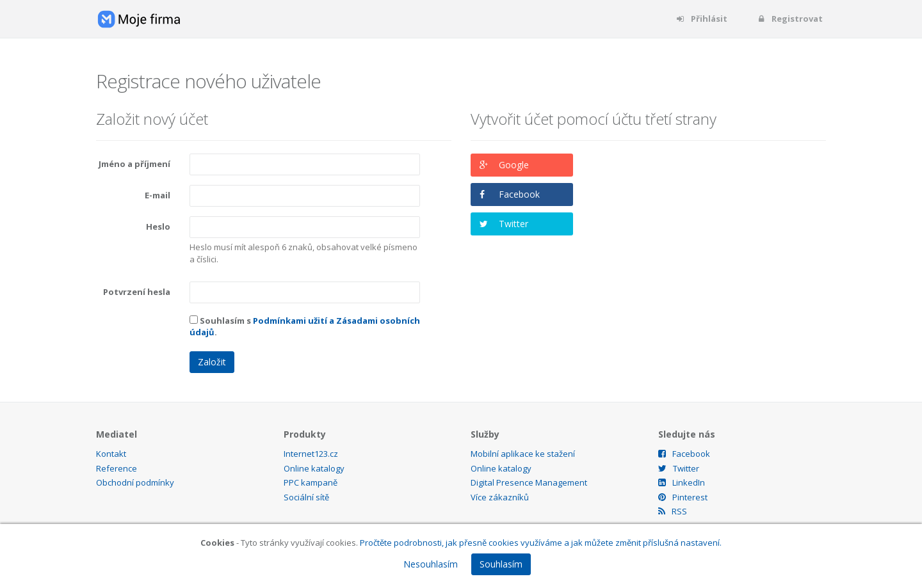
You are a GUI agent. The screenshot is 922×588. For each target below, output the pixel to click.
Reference (117, 468)
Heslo (158, 226)
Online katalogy (314, 468)
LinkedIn (682, 482)
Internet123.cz (311, 454)
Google (514, 165)
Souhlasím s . (305, 327)
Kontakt (111, 454)
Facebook (519, 194)
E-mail (158, 195)
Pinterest (683, 497)
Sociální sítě (306, 497)
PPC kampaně (311, 482)
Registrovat (789, 19)
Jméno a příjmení (134, 164)
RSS (673, 511)
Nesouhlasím (431, 564)
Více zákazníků (500, 497)
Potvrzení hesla (137, 292)
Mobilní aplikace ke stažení (523, 454)
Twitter (514, 224)
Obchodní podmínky (135, 482)
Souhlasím (501, 564)
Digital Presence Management (529, 482)
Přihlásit (701, 19)
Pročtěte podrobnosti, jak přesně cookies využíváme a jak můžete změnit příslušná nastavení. (541, 543)
